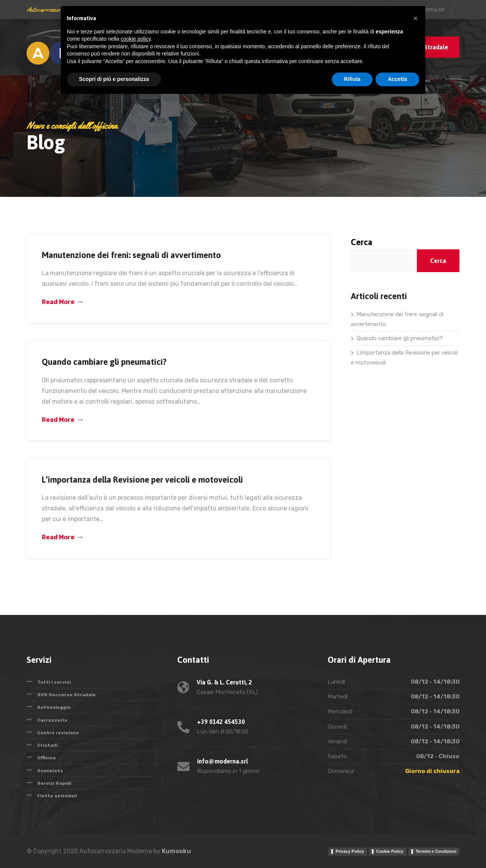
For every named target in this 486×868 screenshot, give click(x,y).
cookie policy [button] (136, 807)
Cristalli (47, 745)
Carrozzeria (52, 720)
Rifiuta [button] (352, 847)
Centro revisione (58, 733)
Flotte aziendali (57, 796)
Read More (58, 302)
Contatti (330, 47)
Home (165, 47)
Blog (191, 47)
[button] (415, 786)
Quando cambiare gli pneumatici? (104, 362)
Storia (253, 47)
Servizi (218, 47)
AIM (301, 47)
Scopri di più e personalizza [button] (114, 847)
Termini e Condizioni (436, 851)
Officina (47, 758)
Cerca (362, 242)
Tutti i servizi (54, 682)
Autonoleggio (54, 707)
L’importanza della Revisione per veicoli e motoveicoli (142, 480)
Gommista (50, 771)
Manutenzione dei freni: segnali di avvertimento (131, 255)
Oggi (279, 47)
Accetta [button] (397, 847)
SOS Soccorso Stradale (66, 695)
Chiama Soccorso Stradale (411, 47)
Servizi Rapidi (54, 783)
